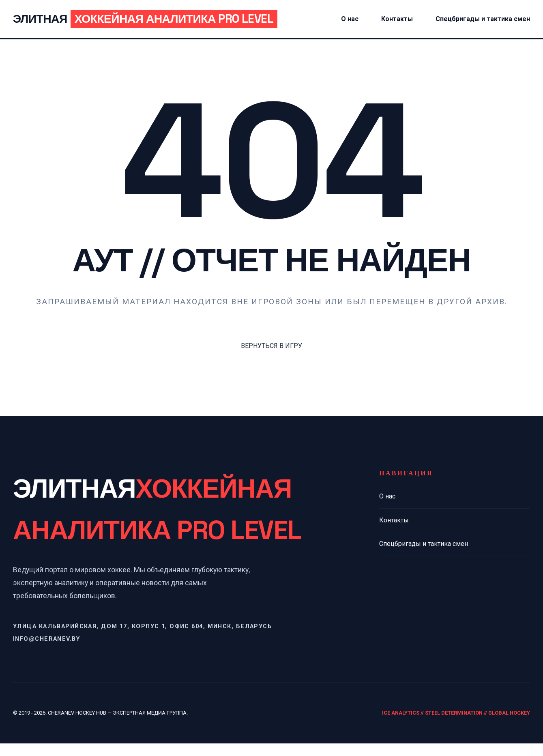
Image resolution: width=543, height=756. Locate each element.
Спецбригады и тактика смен (519, 25)
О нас (387, 509)
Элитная (198, 25)
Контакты (458, 15)
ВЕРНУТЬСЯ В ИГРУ (271, 359)
